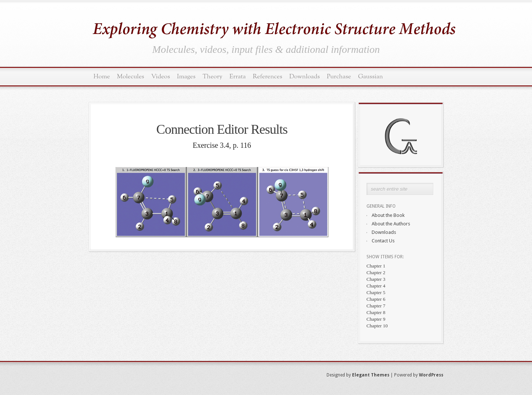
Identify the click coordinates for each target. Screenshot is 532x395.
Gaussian (370, 77)
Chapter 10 (377, 326)
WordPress (431, 375)
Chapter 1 (376, 266)
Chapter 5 (376, 292)
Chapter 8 (376, 312)
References (267, 77)
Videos (161, 77)
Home (102, 77)
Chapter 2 (376, 273)
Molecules (131, 77)
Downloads (305, 77)
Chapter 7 (376, 306)
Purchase (339, 77)
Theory (212, 77)
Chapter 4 (376, 286)
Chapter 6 (376, 299)
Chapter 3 (376, 279)
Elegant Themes (371, 375)
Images (186, 77)
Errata (238, 77)
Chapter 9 (376, 319)
